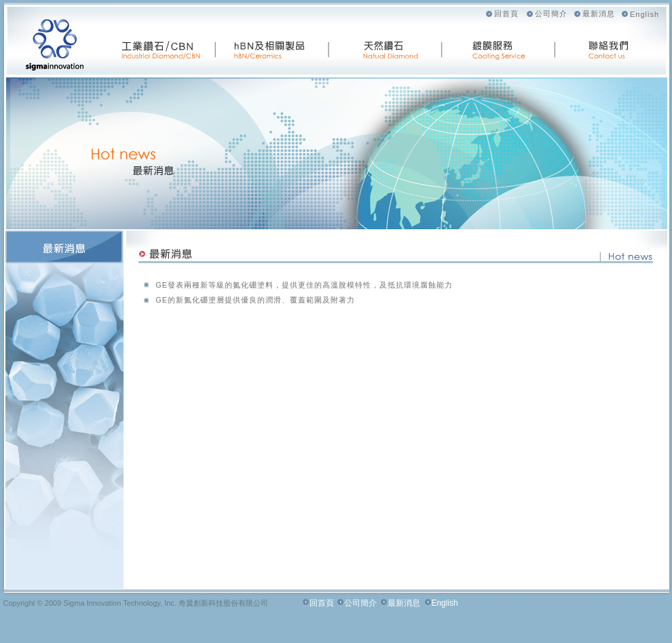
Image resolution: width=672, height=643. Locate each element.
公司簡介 (551, 14)
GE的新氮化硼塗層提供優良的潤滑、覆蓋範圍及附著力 (255, 300)
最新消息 (599, 14)
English (645, 14)
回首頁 (506, 14)
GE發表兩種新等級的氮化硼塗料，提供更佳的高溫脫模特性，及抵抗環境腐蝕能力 (304, 285)
